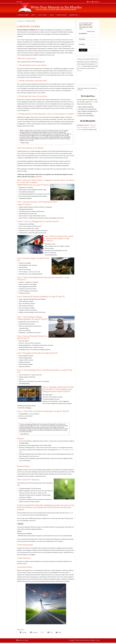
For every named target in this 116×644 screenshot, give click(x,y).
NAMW (52, 15)
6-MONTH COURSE (23, 15)
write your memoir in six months (58, 8)
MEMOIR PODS (74, 15)
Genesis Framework (85, 640)
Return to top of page (23, 640)
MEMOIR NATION (62, 15)
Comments (96, 2)
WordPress (93, 640)
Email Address (83, 33)
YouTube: (80, 71)
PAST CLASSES (43, 15)
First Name (82, 39)
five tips (93, 102)
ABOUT (33, 15)
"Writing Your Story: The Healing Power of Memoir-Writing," (87, 127)
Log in (98, 640)
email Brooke (38, 177)
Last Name (82, 44)
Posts (90, 2)
